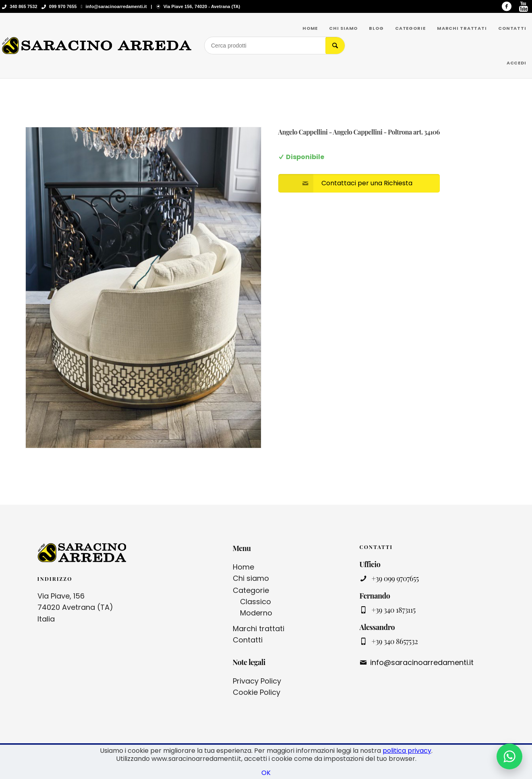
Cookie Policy (257, 692)
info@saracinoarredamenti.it (116, 6)
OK (266, 773)
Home (243, 567)
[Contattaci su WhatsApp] (509, 756)
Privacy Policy (257, 681)
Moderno (256, 613)
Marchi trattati (259, 629)
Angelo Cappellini (303, 132)
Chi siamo (251, 578)
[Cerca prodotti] (265, 46)
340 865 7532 (24, 6)
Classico (256, 602)
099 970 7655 (63, 6)
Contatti (248, 640)
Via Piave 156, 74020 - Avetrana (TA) (202, 6)
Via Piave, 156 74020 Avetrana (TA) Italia (75, 608)
